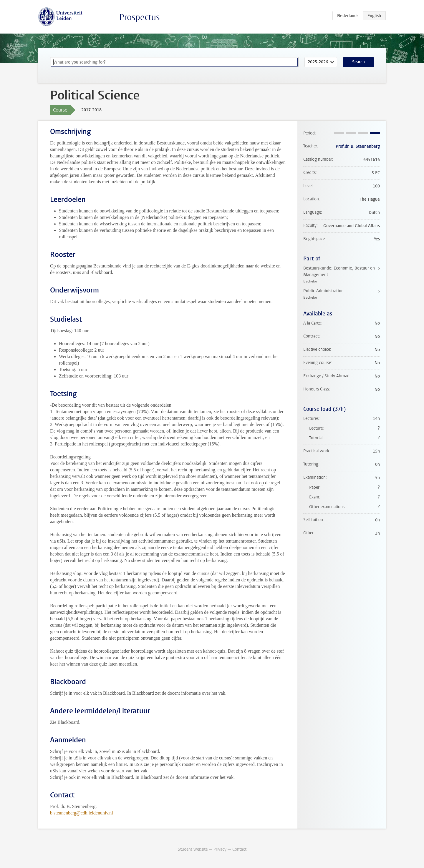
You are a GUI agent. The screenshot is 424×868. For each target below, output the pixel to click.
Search (358, 62)
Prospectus (140, 17)
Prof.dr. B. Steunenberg (358, 146)
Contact (239, 849)
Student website (193, 849)
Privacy (220, 849)
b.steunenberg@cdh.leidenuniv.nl (82, 813)
